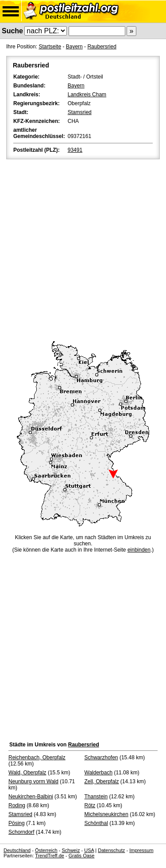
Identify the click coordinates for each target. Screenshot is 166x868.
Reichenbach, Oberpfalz (37, 758)
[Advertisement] (83, 249)
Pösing (17, 823)
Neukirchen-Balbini (31, 797)
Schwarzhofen (101, 758)
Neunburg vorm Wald (33, 781)
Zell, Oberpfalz (102, 781)
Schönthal (96, 823)
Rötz (90, 805)
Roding (17, 805)
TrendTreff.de (50, 856)
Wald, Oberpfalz (27, 773)
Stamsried (80, 112)
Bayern (74, 47)
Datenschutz (111, 850)
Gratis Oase (82, 856)
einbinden (139, 550)
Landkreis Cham (87, 95)
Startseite (50, 47)
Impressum (141, 850)
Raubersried (102, 47)
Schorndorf (21, 832)
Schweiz (71, 850)
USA (89, 850)
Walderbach (99, 773)
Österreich (46, 850)
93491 (75, 150)
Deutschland (17, 850)
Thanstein (96, 797)
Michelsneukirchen (106, 814)
